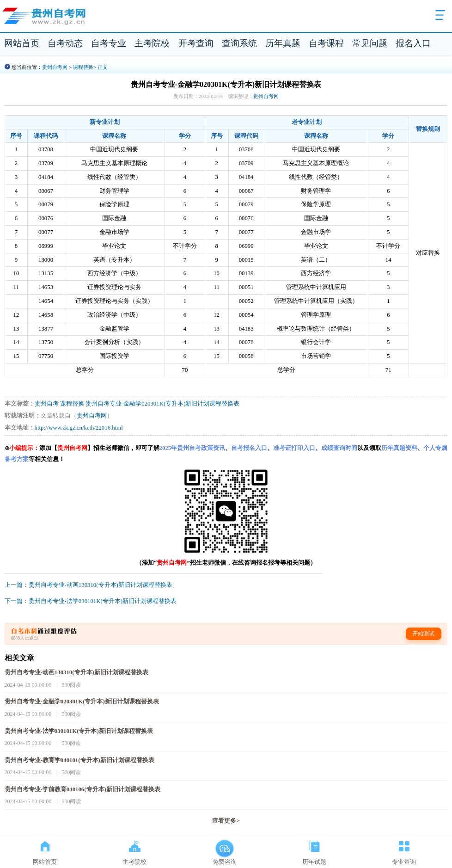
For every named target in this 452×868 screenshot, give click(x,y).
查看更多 (226, 821)
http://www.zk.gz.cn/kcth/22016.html (79, 428)
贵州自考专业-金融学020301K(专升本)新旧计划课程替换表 (162, 404)
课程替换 (83, 67)
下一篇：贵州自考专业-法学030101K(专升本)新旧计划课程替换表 (91, 601)
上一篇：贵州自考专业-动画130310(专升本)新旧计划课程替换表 (89, 585)
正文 (103, 67)
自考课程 (326, 43)
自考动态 (65, 43)
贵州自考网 (55, 67)
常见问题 (370, 43)
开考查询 (196, 43)
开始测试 (423, 634)
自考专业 (109, 43)
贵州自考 (47, 404)
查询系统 (239, 43)
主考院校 (152, 43)
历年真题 (283, 43)
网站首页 (22, 43)
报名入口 (413, 43)
